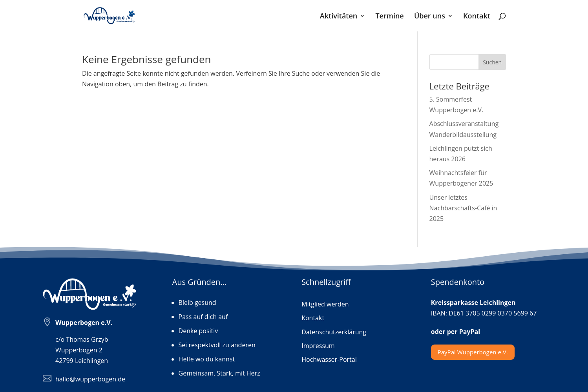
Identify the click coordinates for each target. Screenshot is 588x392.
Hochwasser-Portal (329, 360)
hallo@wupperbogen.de (90, 379)
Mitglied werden (325, 304)
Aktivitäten (339, 17)
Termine (389, 17)
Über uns (430, 17)
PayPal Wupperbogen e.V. (473, 352)
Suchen (492, 62)
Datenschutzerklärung (334, 332)
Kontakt (477, 17)
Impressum (318, 346)
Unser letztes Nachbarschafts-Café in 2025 (463, 208)
